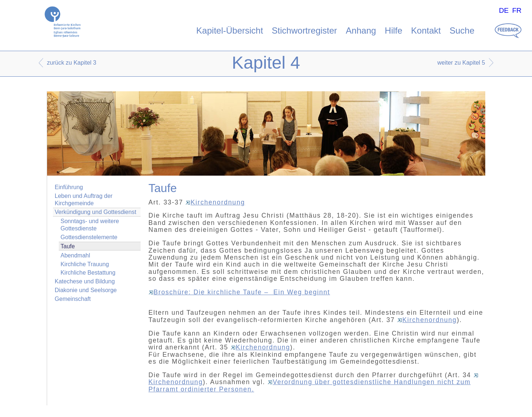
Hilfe (394, 30)
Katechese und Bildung (85, 281)
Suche (462, 30)
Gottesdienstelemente (89, 237)
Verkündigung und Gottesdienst (95, 212)
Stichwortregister (304, 30)
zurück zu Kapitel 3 (72, 63)
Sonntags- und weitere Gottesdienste (90, 225)
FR (517, 10)
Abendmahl (75, 255)
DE (504, 10)
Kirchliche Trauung (85, 264)
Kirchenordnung (215, 202)
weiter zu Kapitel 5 (461, 63)
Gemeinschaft (73, 299)
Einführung (69, 187)
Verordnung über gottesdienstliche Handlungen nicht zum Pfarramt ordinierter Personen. (310, 385)
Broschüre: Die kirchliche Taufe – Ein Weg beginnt (239, 292)
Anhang (361, 30)
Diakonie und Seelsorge (86, 290)
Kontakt (426, 30)
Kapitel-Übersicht (230, 30)
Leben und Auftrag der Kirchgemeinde (84, 199)
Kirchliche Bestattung (88, 273)
